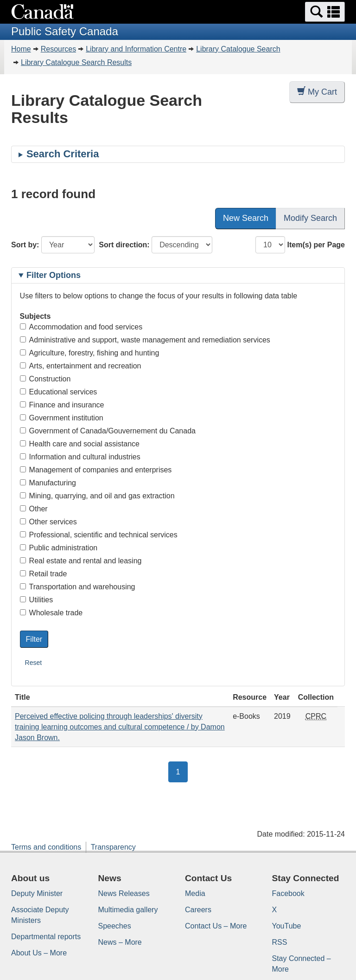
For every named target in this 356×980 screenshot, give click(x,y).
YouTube (287, 926)
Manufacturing (48, 483)
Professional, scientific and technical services (99, 535)
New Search (246, 218)
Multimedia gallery (128, 910)
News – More (120, 942)
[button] (325, 12)
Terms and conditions (46, 847)
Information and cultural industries (80, 457)
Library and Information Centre (136, 49)
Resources (58, 49)
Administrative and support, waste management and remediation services (145, 340)
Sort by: (25, 245)
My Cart (317, 92)
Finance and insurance (62, 405)
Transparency (113, 847)
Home (21, 49)
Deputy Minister (37, 893)
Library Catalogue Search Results (76, 62)
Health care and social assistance (80, 444)
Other (34, 509)
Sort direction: (124, 245)
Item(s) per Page (316, 245)
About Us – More (39, 953)
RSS (280, 942)
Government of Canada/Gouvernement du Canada (108, 431)
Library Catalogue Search (238, 49)
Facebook (288, 893)
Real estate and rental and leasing (81, 561)
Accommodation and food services (81, 327)
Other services (48, 522)
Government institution (62, 418)
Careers (198, 910)
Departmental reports (46, 937)
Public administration (59, 548)
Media (195, 893)
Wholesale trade (51, 613)
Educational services (59, 392)
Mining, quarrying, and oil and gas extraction (97, 496)
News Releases (124, 893)
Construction (45, 379)
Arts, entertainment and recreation (81, 366)
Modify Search (310, 218)
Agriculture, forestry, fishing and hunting (90, 353)
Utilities (37, 600)
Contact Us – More (216, 926)
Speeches (115, 926)
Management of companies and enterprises (96, 470)
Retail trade (44, 574)
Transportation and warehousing (78, 587)
